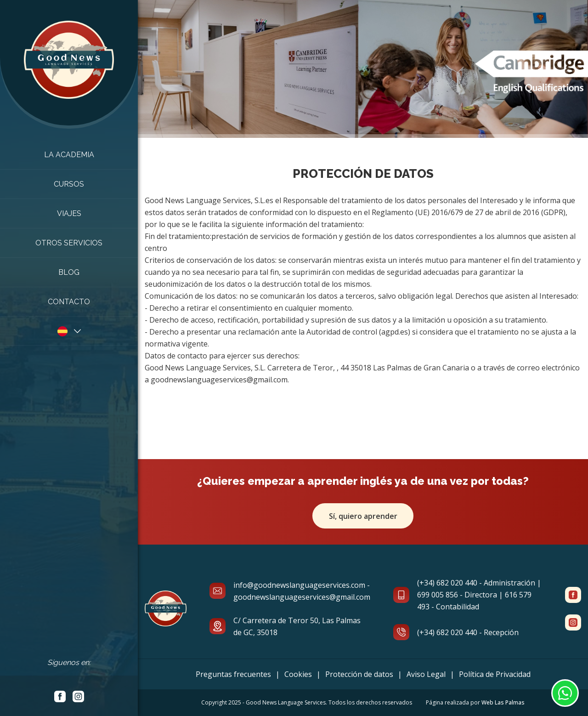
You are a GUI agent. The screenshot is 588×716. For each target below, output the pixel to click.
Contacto (69, 302)
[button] (69, 331)
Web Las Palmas (503, 702)
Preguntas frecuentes (233, 674)
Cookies (298, 674)
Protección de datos (359, 674)
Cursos (69, 184)
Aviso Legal (426, 674)
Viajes (69, 213)
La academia (69, 155)
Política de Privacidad (495, 674)
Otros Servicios (69, 243)
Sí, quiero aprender (363, 516)
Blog (69, 272)
